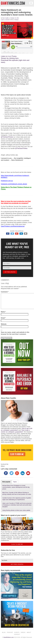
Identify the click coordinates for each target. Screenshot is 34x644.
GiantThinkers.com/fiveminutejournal (13, 226)
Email (3, 318)
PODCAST (10, 632)
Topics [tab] (15, 482)
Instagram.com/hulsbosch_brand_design (14, 184)
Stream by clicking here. (10, 58)
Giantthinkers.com (9, 637)
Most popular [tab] (6, 482)
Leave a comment (5, 20)
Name (3, 312)
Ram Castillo (6, 18)
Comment (5, 292)
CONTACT (17, 634)
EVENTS (17, 632)
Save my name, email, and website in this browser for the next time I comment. (15, 333)
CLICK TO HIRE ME (17, 544)
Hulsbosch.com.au (7, 181)
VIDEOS (23, 632)
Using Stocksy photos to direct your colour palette (16, 510)
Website (4, 324)
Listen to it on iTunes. (9, 56)
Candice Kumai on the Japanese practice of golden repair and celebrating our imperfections (17, 499)
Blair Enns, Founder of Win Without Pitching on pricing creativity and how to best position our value (17, 493)
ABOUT (29, 632)
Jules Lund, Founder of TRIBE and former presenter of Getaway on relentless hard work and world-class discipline (17, 505)
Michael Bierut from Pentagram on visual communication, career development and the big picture (16, 487)
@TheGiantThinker (7, 137)
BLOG (4, 632)
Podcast (16, 20)
